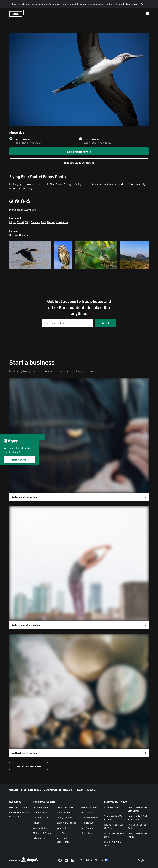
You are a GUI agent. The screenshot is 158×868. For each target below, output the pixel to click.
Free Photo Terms (31, 789)
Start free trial (19, 459)
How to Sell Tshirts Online (113, 844)
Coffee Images (40, 812)
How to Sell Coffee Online (137, 826)
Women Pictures (41, 828)
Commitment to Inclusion (58, 789)
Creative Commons (20, 235)
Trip (27, 222)
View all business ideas (28, 766)
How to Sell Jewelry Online (114, 835)
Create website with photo (79, 162)
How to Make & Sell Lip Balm (114, 826)
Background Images (66, 822)
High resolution (22, 139)
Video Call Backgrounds (63, 840)
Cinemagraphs (87, 822)
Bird (43, 222)
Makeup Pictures (89, 807)
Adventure (62, 222)
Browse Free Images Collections (19, 814)
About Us (91, 789)
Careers (14, 789)
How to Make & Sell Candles (137, 835)
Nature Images (64, 812)
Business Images (41, 807)
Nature (51, 222)
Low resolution (92, 139)
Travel (20, 222)
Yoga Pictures (63, 833)
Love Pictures (87, 828)
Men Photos (62, 828)
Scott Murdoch (29, 209)
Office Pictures (40, 817)
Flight (12, 222)
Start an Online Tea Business (113, 818)
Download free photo (79, 151)
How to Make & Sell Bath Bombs (137, 809)
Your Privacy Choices (94, 860)
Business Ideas (111, 807)
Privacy (79, 789)
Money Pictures (64, 817)
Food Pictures (87, 812)
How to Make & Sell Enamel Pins (137, 818)
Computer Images (89, 817)
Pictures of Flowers (43, 833)
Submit (106, 323)
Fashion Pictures (65, 807)
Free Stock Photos (18, 807)
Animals (35, 222)
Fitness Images (88, 833)
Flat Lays (37, 822)
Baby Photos (39, 838)
